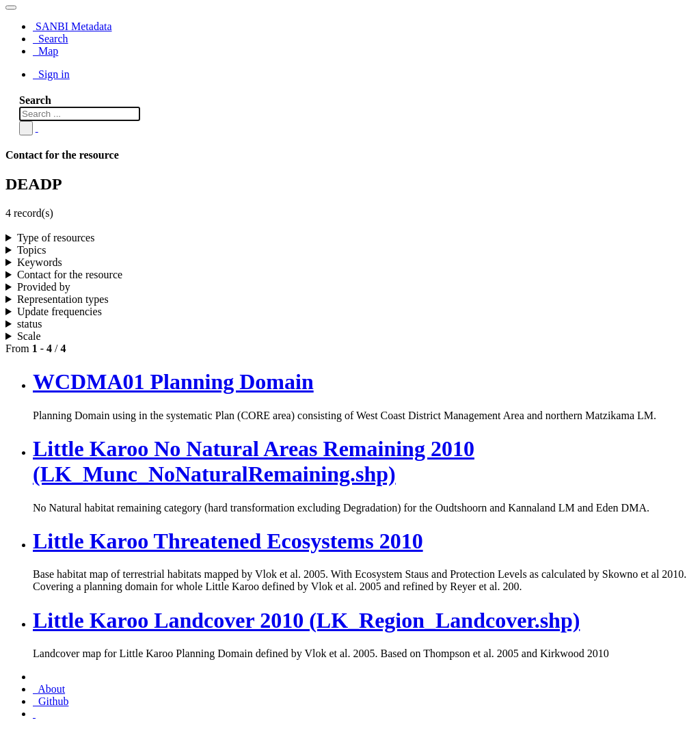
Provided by (44, 287)
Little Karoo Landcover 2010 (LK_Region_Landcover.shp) (306, 620)
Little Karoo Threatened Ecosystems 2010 (228, 541)
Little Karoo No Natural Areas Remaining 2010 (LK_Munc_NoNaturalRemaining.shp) (254, 461)
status (29, 324)
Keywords (40, 262)
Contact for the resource (70, 275)
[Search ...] (80, 114)
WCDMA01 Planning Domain (173, 382)
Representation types (63, 299)
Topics (31, 250)
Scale (29, 336)
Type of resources (56, 238)
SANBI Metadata (72, 26)
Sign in (51, 74)
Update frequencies (59, 311)
